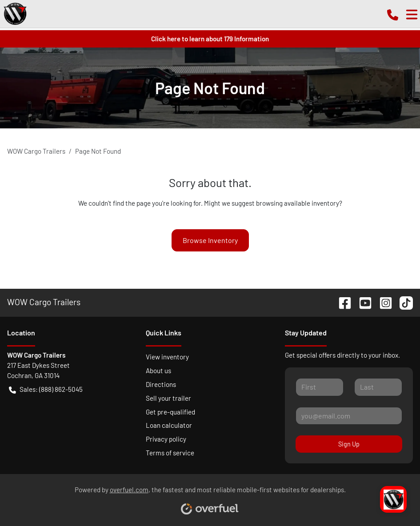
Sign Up (349, 444)
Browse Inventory (210, 240)
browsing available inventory (298, 203)
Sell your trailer (168, 398)
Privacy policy (166, 439)
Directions (161, 384)
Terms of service (170, 453)
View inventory (167, 357)
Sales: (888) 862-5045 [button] (46, 389)
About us (158, 371)
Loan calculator (169, 425)
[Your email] (349, 416)
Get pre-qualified (170, 412)
